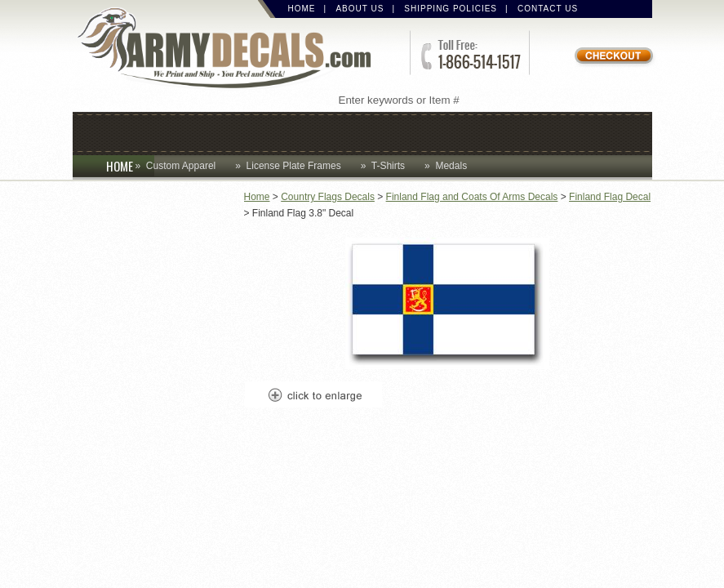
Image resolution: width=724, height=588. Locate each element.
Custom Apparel (291, 132)
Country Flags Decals (328, 197)
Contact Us (548, 9)
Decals (407, 132)
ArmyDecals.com (231, 49)
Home (302, 9)
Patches (596, 132)
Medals (451, 166)
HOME (130, 166)
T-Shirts (388, 166)
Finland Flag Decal (610, 197)
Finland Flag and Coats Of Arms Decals (472, 197)
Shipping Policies (451, 9)
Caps (115, 132)
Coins (181, 132)
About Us (360, 9)
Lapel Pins (499, 132)
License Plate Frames (294, 166)
